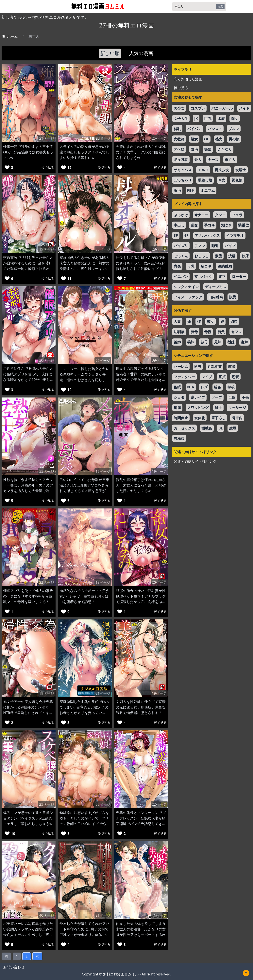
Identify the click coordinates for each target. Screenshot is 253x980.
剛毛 (191, 190)
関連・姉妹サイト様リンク (195, 461)
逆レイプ (198, 397)
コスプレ (198, 108)
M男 (198, 366)
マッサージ (237, 408)
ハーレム (181, 366)
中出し (179, 225)
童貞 (222, 377)
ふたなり (225, 149)
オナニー (201, 215)
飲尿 (245, 256)
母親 (208, 332)
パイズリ (181, 246)
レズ (204, 387)
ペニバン (181, 276)
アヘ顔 (179, 149)
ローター (239, 276)
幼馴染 (179, 332)
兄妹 (218, 342)
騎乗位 (244, 225)
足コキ (206, 266)
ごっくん (181, 256)
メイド (244, 108)
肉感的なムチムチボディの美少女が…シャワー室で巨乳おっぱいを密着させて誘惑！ (84, 596)
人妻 (177, 321)
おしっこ (201, 256)
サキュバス (183, 170)
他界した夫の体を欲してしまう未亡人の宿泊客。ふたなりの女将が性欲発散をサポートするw (141, 929)
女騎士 (241, 170)
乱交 (194, 225)
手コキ (210, 225)
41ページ (159, 915)
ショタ (179, 397)
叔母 (204, 342)
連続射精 (225, 266)
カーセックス (184, 428)
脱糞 (233, 297)
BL (221, 428)
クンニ (220, 215)
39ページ (159, 360)
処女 (194, 139)
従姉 (245, 342)
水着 (221, 118)
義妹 (191, 342)
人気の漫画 (141, 53)
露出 (232, 366)
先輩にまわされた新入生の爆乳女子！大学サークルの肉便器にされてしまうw (141, 152)
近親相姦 (215, 366)
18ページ (103, 582)
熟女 (219, 139)
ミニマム (208, 190)
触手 (218, 408)
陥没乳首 (181, 160)
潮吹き (227, 225)
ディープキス (216, 287)
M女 (222, 180)
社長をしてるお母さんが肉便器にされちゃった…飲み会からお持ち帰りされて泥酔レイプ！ (141, 263)
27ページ (103, 360)
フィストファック (188, 297)
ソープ (217, 397)
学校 (231, 387)
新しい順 (110, 53)
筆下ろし (218, 418)
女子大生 (181, 118)
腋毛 (177, 190)
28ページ (159, 249)
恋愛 (235, 377)
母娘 (232, 397)
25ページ (103, 138)
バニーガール (222, 108)
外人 (198, 160)
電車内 (237, 418)
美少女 (179, 108)
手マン (200, 246)
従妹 (231, 342)
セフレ (236, 332)
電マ (222, 276)
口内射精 (216, 297)
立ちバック (203, 276)
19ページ (47, 249)
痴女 (235, 118)
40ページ (47, 915)
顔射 (215, 246)
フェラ (237, 215)
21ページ (47, 138)
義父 (221, 332)
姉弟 (234, 321)
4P (186, 235)
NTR (191, 387)
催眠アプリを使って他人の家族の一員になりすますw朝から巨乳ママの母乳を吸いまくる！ (28, 596)
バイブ (230, 246)
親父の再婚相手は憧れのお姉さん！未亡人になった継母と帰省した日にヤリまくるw (141, 485)
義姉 (177, 342)
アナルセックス (207, 235)
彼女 (211, 321)
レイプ (207, 377)
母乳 (191, 266)
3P (176, 235)
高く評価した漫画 (188, 79)
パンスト (215, 129)
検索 (220, 6)
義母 (194, 332)
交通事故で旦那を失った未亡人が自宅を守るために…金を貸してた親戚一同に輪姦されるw (28, 263)
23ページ (47, 582)
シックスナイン (186, 287)
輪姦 (218, 387)
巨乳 (208, 118)
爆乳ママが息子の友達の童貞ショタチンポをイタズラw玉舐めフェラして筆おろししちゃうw (28, 818)
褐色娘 (237, 180)
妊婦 (208, 149)
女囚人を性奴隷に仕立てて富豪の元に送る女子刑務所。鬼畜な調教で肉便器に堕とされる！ (141, 707)
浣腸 (232, 256)
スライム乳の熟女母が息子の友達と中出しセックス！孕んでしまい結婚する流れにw (84, 152)
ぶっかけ (181, 215)
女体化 (200, 418)
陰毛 (194, 149)
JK (196, 118)
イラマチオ (235, 235)
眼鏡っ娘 (205, 180)
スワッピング (198, 408)
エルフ (203, 170)
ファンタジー (184, 377)
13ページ (103, 471)
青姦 (177, 266)
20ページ (47, 360)
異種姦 (179, 438)
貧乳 (177, 129)
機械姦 (207, 428)
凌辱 (233, 428)
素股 (218, 256)
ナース (213, 160)
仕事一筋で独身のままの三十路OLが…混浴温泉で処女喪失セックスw (28, 152)
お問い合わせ (14, 967)
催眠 (177, 387)
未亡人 (230, 160)
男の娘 (234, 139)
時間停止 (181, 418)
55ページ (47, 471)
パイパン (194, 129)
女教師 (179, 139)
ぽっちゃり (183, 180)
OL (207, 139)
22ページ (159, 804)
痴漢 (177, 408)
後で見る (48, 167)
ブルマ (234, 129)
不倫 (245, 397)
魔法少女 (222, 170)
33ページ (103, 249)
